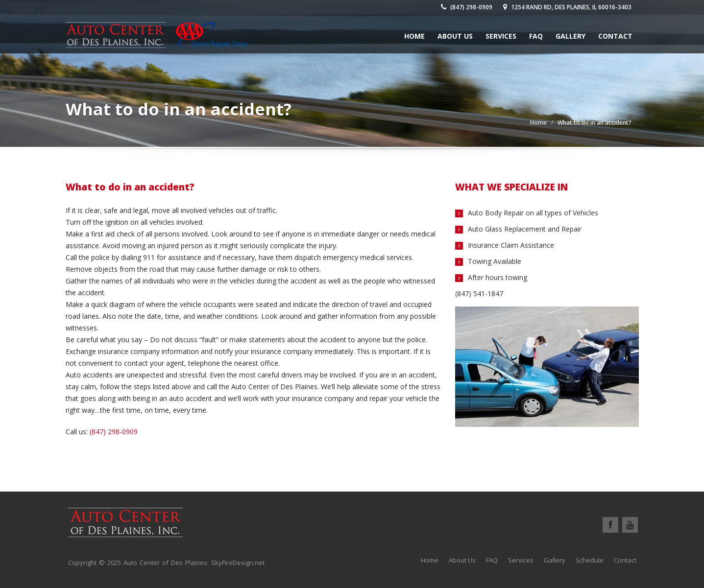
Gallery (570, 36)
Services (501, 36)
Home (414, 36)
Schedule (590, 560)
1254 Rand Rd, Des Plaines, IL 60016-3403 (567, 7)
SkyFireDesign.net (238, 563)
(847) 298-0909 (467, 7)
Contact (615, 36)
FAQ (536, 36)
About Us (455, 36)
